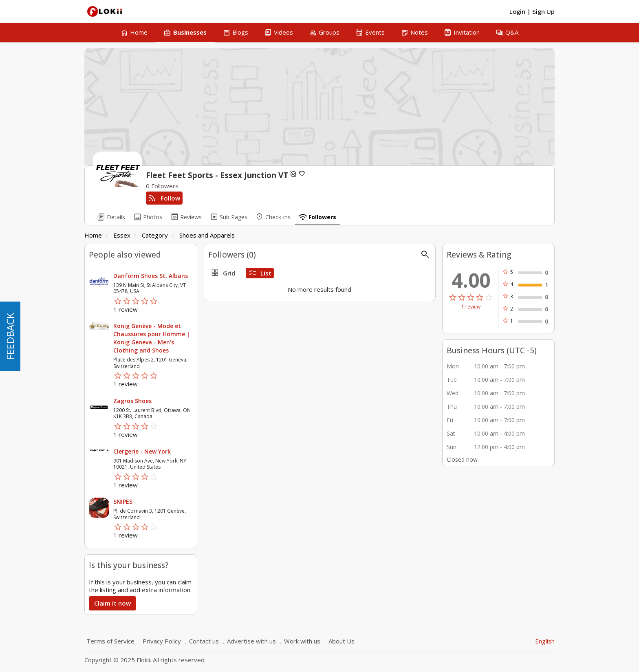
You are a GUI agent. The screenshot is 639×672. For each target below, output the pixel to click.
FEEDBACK (10, 336)
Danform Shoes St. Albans (151, 276)
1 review (471, 307)
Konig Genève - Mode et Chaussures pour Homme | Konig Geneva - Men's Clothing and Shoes (152, 338)
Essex (122, 235)
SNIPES (123, 501)
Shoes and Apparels (207, 235)
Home (93, 235)
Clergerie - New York (142, 451)
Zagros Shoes (132, 401)
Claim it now (112, 603)
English (545, 641)
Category (155, 235)
